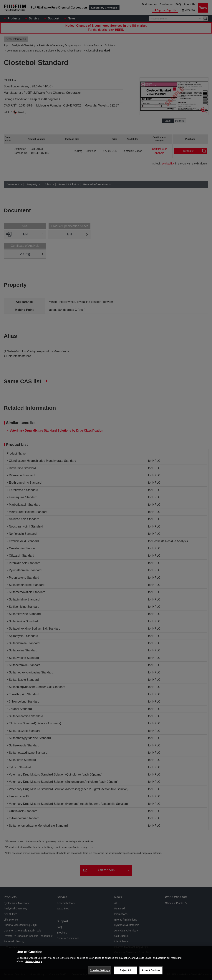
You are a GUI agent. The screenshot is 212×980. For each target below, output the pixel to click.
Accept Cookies (151, 970)
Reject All (125, 970)
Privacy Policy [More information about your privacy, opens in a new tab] (34, 961)
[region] (106, 963)
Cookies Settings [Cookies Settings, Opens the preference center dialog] (100, 970)
